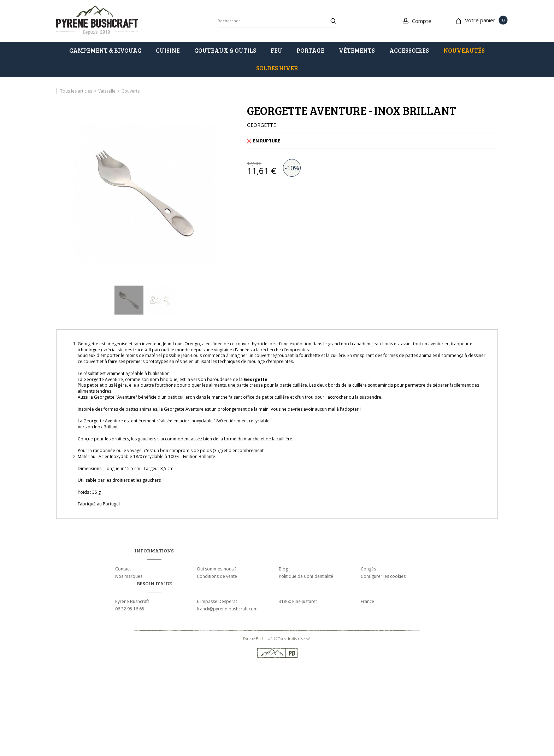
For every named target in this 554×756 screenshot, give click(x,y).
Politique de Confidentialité (306, 576)
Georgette (256, 379)
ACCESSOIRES (409, 50)
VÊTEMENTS (357, 50)
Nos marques (129, 576)
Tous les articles (76, 91)
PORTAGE (310, 50)
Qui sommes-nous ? (217, 569)
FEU (276, 50)
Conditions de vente (217, 576)
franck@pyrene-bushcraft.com (227, 609)
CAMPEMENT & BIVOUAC (105, 50)
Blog (283, 569)
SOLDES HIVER (277, 68)
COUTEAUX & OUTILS (225, 50)
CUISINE (168, 50)
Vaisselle (107, 91)
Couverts (131, 91)
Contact (123, 569)
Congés (368, 569)
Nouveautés (464, 50)
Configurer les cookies (383, 576)
